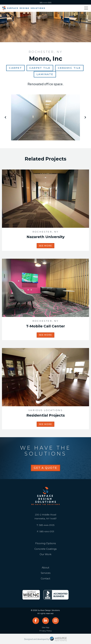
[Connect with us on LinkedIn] (46, 621)
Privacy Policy (46, 631)
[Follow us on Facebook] (36, 621)
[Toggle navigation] (86, 8)
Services (46, 573)
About (45, 568)
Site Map (45, 627)
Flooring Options (45, 543)
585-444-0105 (45, 3)
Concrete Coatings (45, 549)
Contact (45, 579)
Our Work (45, 554)
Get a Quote (45, 468)
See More (45, 246)
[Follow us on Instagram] (55, 621)
